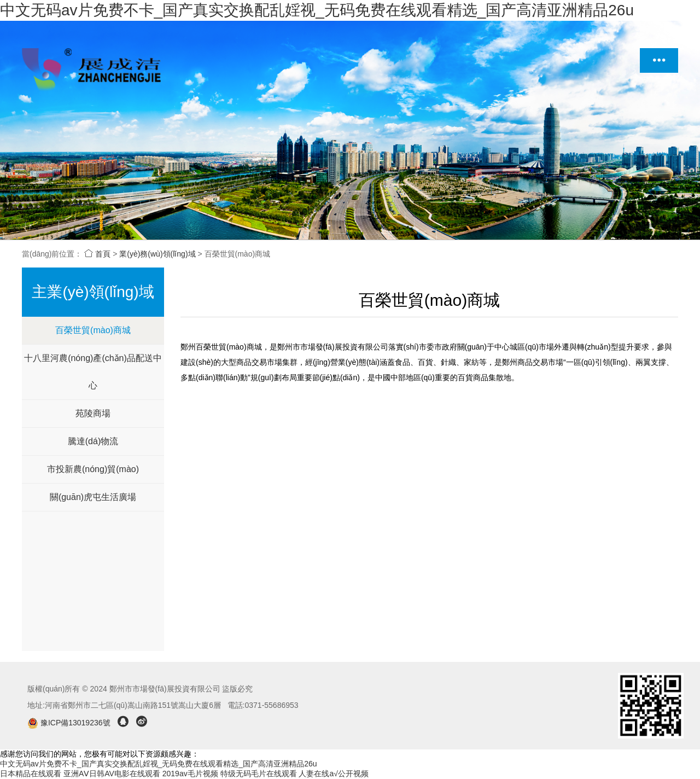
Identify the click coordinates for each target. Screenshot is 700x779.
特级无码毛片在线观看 (259, 774)
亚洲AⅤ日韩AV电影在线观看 (112, 774)
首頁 (97, 254)
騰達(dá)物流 (93, 441)
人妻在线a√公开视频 (333, 774)
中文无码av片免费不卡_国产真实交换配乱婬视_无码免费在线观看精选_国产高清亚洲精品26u (317, 10)
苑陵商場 (93, 413)
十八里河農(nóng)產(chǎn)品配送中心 (93, 372)
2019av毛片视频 (190, 774)
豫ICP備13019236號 (70, 723)
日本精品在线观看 (31, 774)
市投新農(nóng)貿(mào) (93, 469)
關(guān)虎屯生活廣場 (93, 497)
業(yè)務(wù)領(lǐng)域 (157, 254)
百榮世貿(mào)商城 (93, 330)
